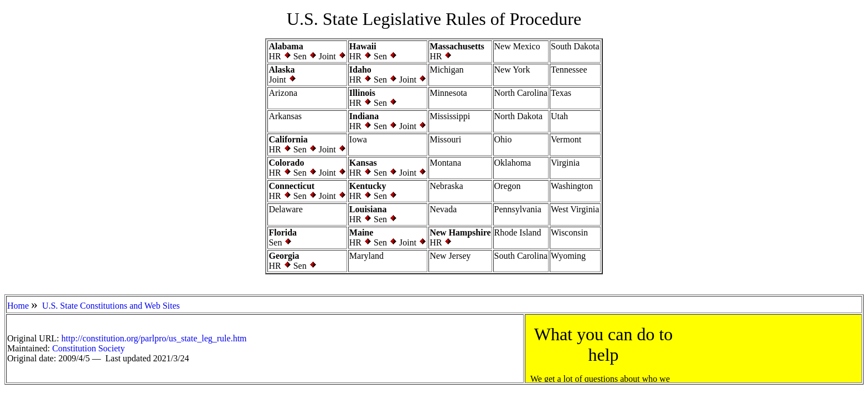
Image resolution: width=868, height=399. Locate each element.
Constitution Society (88, 348)
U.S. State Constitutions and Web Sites (111, 306)
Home (18, 306)
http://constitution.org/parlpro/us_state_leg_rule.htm (154, 338)
